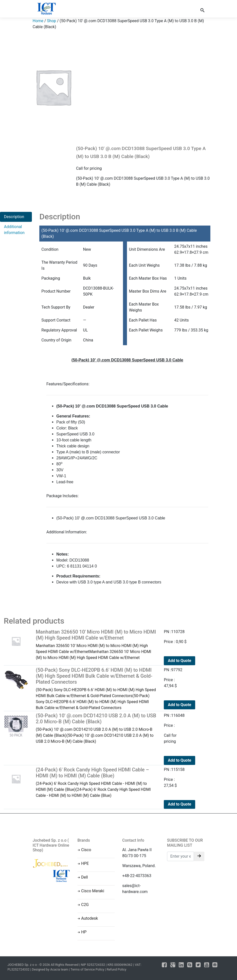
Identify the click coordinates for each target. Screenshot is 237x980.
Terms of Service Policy (87, 969)
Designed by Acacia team (50, 969)
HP (84, 932)
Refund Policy (116, 969)
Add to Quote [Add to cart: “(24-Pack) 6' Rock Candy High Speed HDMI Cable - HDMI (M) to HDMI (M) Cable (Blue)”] (179, 804)
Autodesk (89, 918)
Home (38, 21)
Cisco (86, 850)
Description (14, 217)
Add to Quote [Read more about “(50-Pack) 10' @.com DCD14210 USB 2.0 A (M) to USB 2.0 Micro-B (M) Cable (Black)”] (179, 760)
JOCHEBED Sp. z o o (23, 965)
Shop (52, 21)
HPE (85, 863)
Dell (85, 877)
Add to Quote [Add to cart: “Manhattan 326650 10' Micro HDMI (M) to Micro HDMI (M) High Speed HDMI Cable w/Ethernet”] (179, 661)
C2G (85, 905)
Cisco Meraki (93, 891)
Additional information (14, 230)
